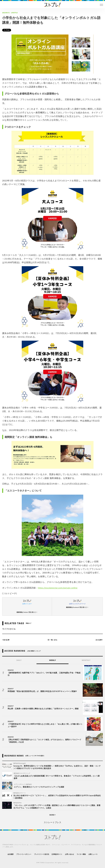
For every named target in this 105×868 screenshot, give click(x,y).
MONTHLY (86, 660)
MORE (53, 815)
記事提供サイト (57, 854)
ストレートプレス (52, 822)
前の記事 (6, 640)
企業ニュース (93, 854)
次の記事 (99, 640)
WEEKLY (52, 660)
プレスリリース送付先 (42, 854)
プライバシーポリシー (24, 854)
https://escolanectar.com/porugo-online (58, 588)
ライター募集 (81, 854)
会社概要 (11, 854)
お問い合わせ (69, 854)
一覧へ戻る (52, 640)
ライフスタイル (9, 629)
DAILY (19, 660)
